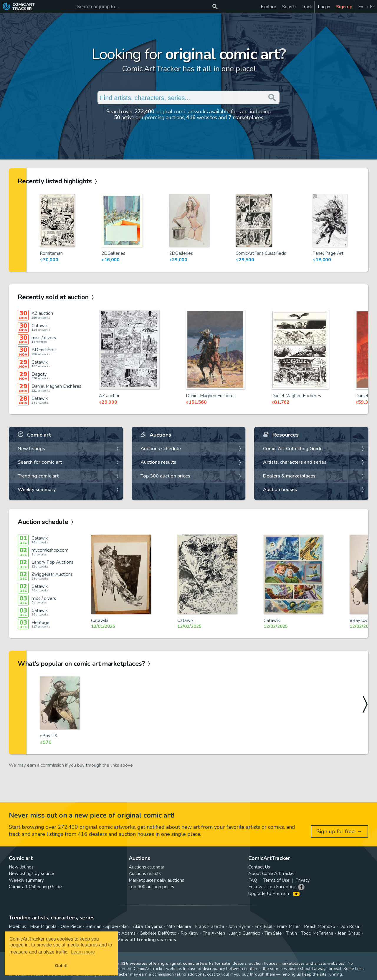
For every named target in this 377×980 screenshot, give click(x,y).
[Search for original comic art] (147, 7)
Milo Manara (179, 926)
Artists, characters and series (295, 462)
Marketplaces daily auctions (156, 880)
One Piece (71, 926)
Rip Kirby (190, 933)
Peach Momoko (320, 926)
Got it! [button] (61, 966)
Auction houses (280, 489)
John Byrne (239, 926)
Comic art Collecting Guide (35, 887)
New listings (31, 449)
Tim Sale (273, 933)
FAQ (253, 880)
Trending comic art (38, 476)
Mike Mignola (43, 926)
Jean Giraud (349, 933)
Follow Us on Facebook (272, 887)
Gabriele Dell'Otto (158, 933)
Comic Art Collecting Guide (293, 449)
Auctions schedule (161, 449)
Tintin (291, 933)
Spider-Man (117, 926)
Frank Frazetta (210, 926)
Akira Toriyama (148, 926)
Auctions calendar (147, 867)
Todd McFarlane (317, 933)
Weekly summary (37, 489)
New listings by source (32, 873)
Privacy (303, 880)
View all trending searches (147, 940)
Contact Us (259, 867)
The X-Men (214, 933)
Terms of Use (276, 880)
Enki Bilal (263, 926)
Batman (93, 926)
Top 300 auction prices (165, 476)
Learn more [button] (83, 952)
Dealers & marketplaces (289, 476)
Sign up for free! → (339, 831)
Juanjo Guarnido (245, 933)
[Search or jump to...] (215, 7)
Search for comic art (40, 462)
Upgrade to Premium (274, 894)
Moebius (17, 926)
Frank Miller (288, 926)
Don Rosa (349, 926)
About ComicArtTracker (272, 873)
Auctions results (158, 462)
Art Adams (125, 933)
